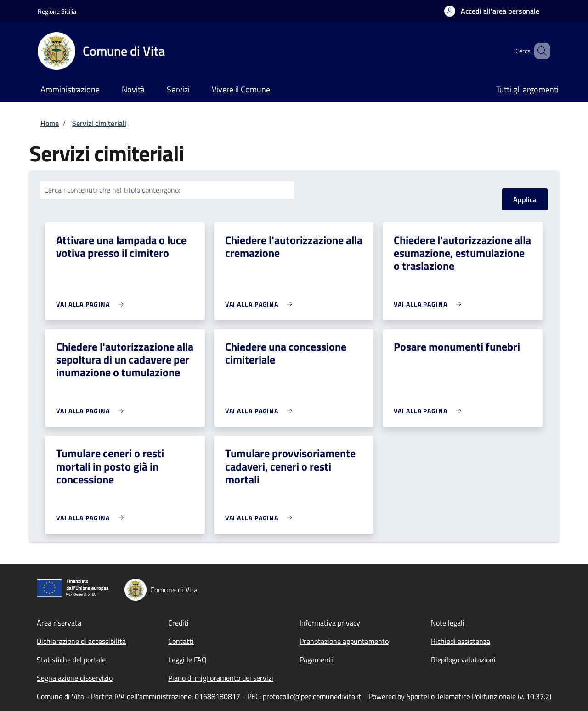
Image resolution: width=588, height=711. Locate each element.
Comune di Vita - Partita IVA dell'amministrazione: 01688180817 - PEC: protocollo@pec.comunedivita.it (199, 696)
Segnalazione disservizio (75, 678)
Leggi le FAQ (187, 660)
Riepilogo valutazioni (463, 660)
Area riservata (59, 623)
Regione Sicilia (57, 11)
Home (50, 123)
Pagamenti (316, 660)
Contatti (181, 641)
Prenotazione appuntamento (344, 641)
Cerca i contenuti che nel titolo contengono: (112, 190)
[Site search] (539, 51)
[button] (492, 11)
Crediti (178, 623)
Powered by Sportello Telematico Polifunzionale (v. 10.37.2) (460, 696)
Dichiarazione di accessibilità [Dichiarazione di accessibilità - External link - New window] (81, 641)
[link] (92, 304)
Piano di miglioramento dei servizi (221, 678)
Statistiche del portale (71, 660)
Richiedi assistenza (461, 641)
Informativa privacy (330, 623)
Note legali (448, 623)
